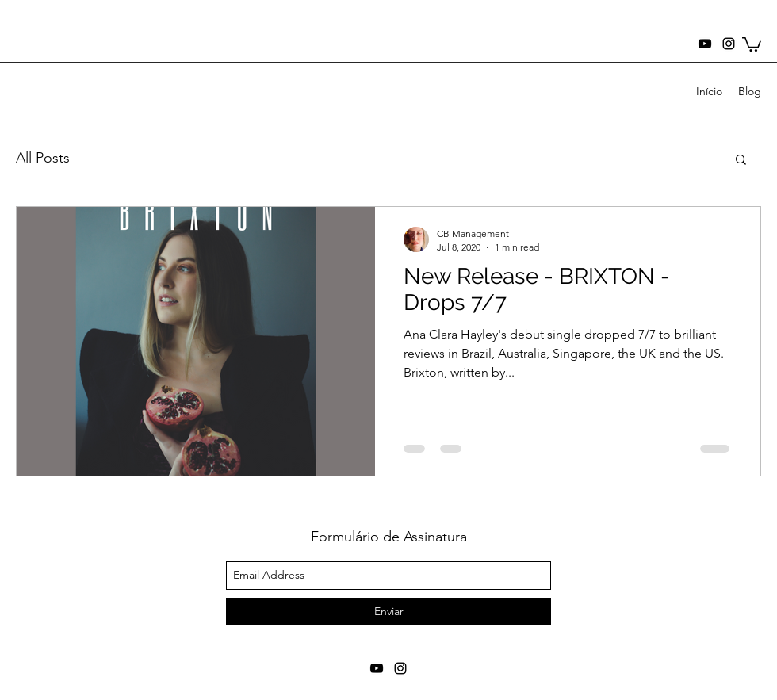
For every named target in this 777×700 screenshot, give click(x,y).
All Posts (43, 158)
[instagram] (729, 44)
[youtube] (705, 44)
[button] (752, 44)
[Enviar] (388, 612)
